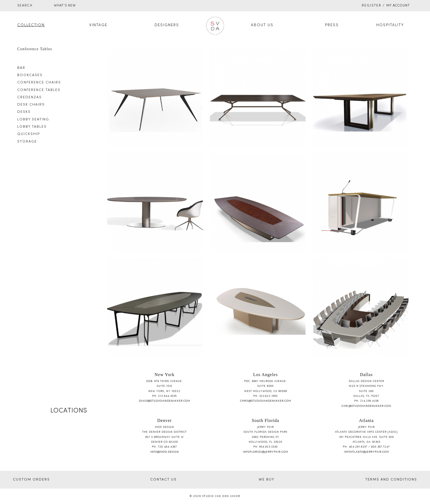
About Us (262, 25)
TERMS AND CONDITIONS (391, 480)
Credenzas (30, 97)
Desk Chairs (31, 105)
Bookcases (30, 75)
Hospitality (390, 25)
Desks (24, 112)
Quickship (29, 134)
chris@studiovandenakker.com (266, 401)
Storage (27, 142)
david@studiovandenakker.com (165, 401)
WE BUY (267, 480)
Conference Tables (39, 90)
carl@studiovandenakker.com (366, 406)
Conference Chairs (39, 83)
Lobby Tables (32, 127)
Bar (21, 68)
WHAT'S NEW (65, 6)
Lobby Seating (33, 120)
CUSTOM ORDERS (31, 480)
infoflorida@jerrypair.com (265, 452)
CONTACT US (163, 480)
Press (332, 25)
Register (372, 6)
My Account (398, 6)
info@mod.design (165, 452)
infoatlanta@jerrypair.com (366, 452)
